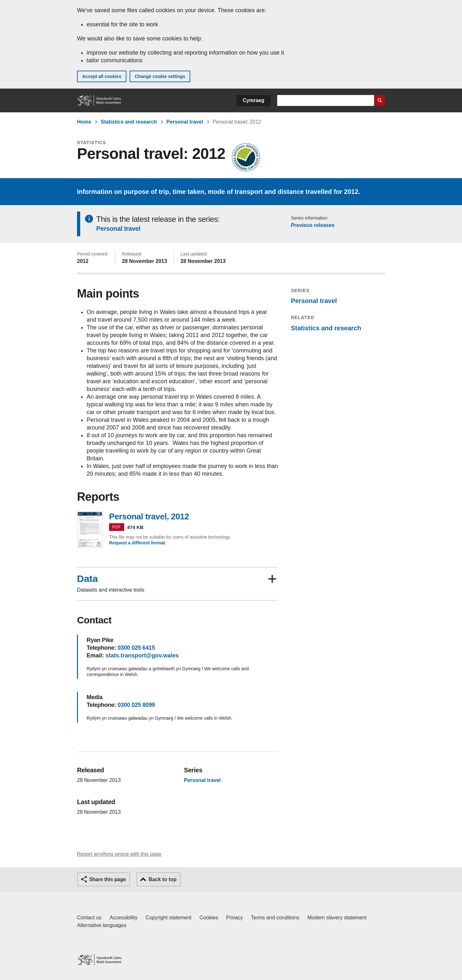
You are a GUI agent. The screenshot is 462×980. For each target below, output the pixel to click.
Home (84, 122)
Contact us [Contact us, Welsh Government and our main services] (89, 918)
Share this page (107, 879)
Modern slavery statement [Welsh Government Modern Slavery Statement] (337, 918)
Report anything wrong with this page (119, 854)
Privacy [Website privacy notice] (235, 918)
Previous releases (313, 225)
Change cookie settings (160, 76)
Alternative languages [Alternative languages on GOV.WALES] (102, 925)
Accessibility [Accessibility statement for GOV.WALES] (123, 918)
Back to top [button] (163, 879)
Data (87, 579)
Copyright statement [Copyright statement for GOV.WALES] (169, 918)
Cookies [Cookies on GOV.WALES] (209, 918)
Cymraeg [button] (254, 100)
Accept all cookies (102, 76)
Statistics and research (129, 122)
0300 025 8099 (136, 705)
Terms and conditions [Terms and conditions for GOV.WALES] (275, 918)
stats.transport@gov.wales (142, 655)
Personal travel (185, 122)
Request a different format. (138, 543)
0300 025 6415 (136, 648)
